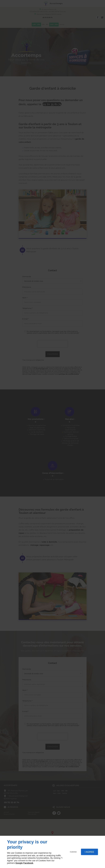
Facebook (28, 863)
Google (19, 863)
